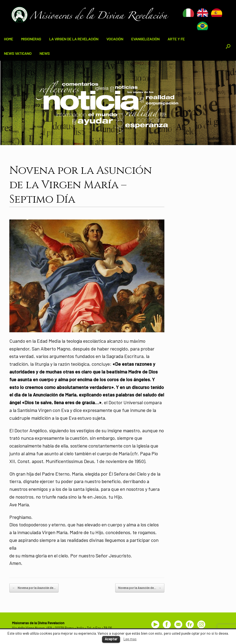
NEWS (45, 53)
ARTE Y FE (176, 39)
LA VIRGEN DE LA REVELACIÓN (74, 39)
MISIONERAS (31, 39)
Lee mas (130, 639)
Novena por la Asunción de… (34, 588)
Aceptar (111, 639)
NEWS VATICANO (18, 53)
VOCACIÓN (115, 39)
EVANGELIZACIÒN (145, 39)
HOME (9, 39)
